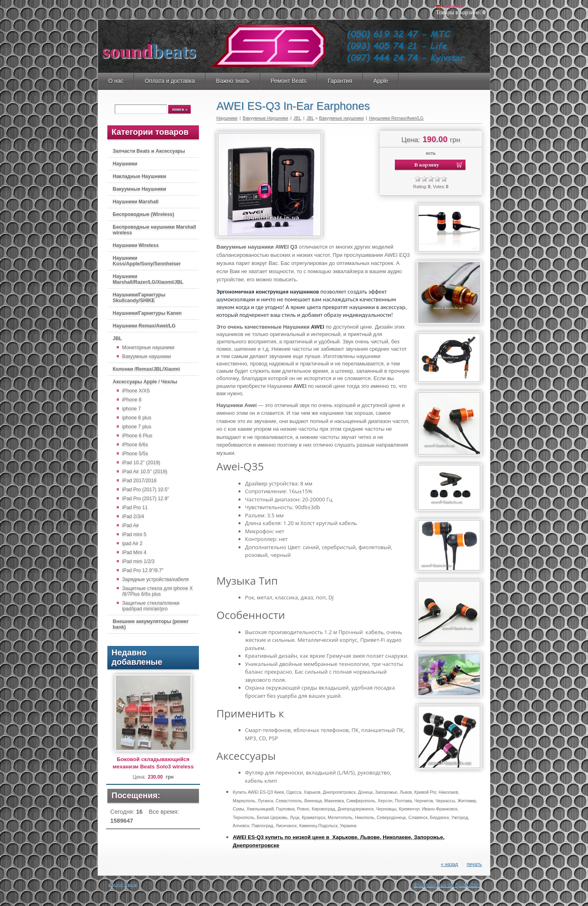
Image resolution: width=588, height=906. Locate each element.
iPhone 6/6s (135, 445)
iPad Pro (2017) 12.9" (146, 499)
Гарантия (340, 81)
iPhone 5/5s (135, 454)
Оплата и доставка (170, 81)
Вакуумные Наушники (139, 189)
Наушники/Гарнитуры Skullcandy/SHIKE (139, 298)
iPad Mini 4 (134, 552)
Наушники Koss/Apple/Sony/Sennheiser (147, 261)
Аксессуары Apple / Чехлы (145, 382)
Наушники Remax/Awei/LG (144, 326)
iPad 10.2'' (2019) (141, 463)
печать (474, 864)
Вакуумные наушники (147, 356)
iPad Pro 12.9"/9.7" (143, 570)
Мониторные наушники (148, 347)
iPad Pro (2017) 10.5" (146, 490)
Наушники (125, 164)
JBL (117, 338)
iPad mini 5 (134, 534)
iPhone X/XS (136, 391)
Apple (381, 81)
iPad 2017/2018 (139, 481)
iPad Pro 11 (135, 508)
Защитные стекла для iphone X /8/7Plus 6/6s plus (157, 591)
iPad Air (130, 525)
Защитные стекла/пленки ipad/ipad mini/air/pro (151, 606)
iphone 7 (131, 409)
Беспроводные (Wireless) (143, 214)
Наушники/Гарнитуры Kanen (147, 313)
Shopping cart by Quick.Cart (447, 885)
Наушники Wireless (136, 245)
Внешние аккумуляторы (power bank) (151, 624)
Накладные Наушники (139, 176)
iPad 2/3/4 (133, 516)
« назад (449, 864)
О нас (116, 81)
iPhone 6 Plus (137, 436)
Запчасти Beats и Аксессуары (149, 151)
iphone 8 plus (137, 418)
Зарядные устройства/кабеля (155, 579)
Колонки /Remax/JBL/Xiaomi (146, 369)
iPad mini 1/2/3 (138, 561)
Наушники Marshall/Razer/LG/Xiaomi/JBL (148, 279)
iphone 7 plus (137, 427)
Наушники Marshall (136, 202)
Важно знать (233, 81)
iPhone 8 (132, 400)
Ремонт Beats (289, 81)
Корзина (453, 6)
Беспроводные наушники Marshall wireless (154, 230)
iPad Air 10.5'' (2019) (145, 472)
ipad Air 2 (132, 543)
